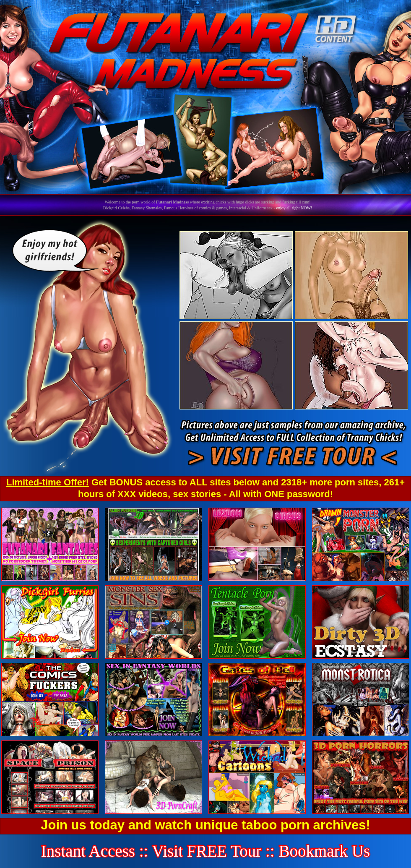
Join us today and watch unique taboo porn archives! (205, 825)
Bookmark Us (324, 851)
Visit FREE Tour (207, 851)
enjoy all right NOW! (294, 208)
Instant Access (88, 851)
